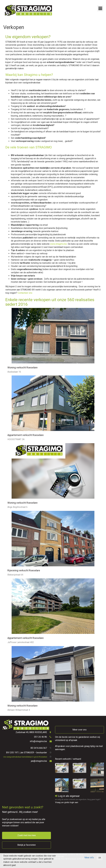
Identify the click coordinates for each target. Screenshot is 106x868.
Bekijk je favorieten (27, 845)
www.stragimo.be (58, 244)
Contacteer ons (25, 293)
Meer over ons (79, 730)
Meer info (89, 858)
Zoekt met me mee (27, 835)
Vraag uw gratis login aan (67, 802)
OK (100, 858)
